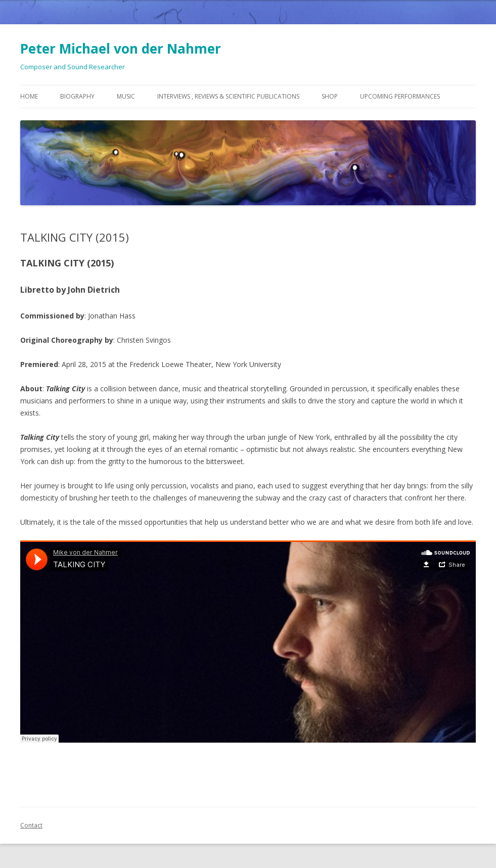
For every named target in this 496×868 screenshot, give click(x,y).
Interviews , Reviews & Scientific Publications (228, 96)
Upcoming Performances (400, 96)
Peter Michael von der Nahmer (121, 49)
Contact (31, 825)
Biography (77, 96)
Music (126, 96)
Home (29, 96)
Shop (330, 96)
